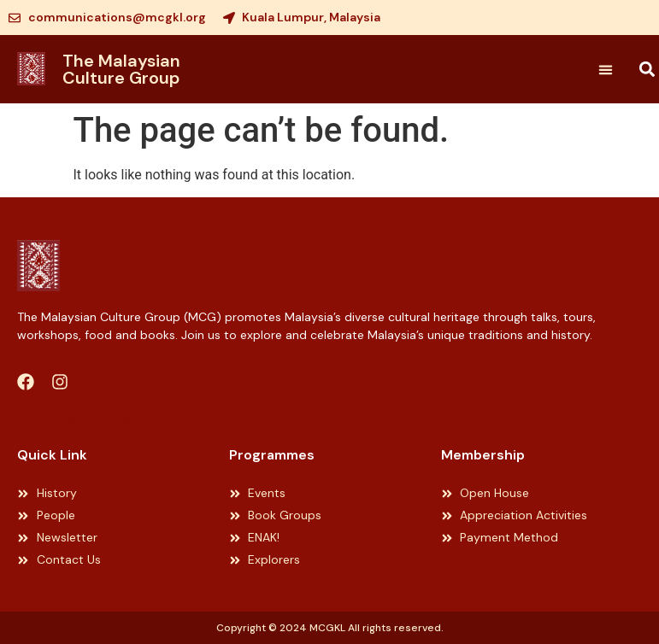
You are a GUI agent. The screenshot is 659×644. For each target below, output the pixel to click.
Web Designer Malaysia (89, 417)
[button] (605, 69)
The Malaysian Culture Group (121, 69)
